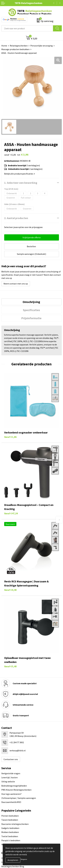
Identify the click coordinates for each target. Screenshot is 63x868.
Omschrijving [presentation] (31, 302)
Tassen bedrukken (10, 820)
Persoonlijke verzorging (42, 46)
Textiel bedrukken (10, 836)
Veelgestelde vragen (11, 773)
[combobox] (27, 28)
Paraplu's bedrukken (11, 840)
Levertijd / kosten (9, 777)
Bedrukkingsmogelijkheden (14, 786)
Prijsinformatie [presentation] (31, 318)
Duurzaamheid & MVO (11, 802)
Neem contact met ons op (16, 284)
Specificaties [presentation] (31, 310)
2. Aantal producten (16, 218)
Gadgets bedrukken (10, 828)
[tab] (31, 302)
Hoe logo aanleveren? (11, 794)
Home (4, 46)
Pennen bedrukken (10, 816)
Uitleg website (8, 781)
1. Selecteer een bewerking (21, 183)
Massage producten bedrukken (15, 49)
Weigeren (24, 859)
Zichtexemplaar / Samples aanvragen (19, 798)
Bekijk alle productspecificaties (20, 174)
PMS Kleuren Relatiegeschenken (16, 790)
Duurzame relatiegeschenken (15, 824)
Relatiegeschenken (19, 46)
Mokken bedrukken (10, 832)
